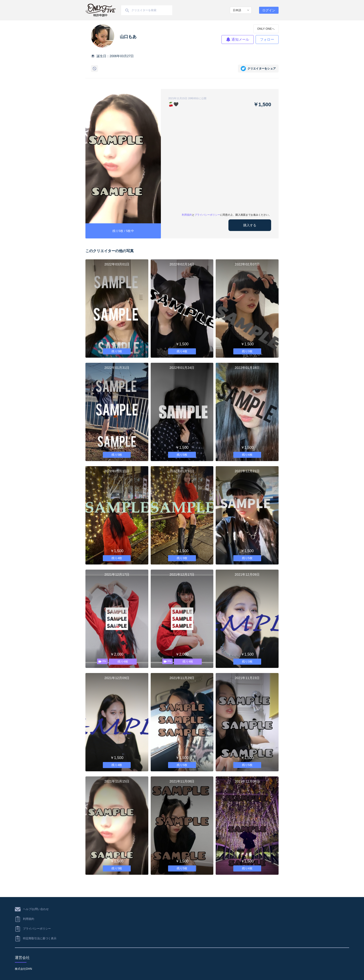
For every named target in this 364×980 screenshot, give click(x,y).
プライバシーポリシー (207, 215)
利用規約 (187, 215)
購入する (250, 225)
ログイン (269, 10)
